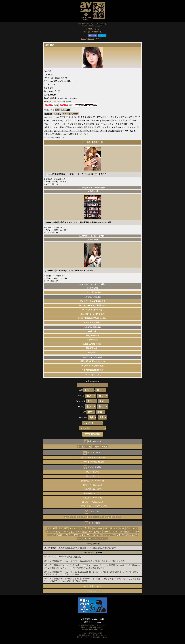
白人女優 (98, 535)
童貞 (90, 127)
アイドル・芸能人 (54, 532)
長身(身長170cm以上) (92, 493)
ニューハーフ (70, 131)
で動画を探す (92, 322)
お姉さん (67, 120)
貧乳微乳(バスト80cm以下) (92, 481)
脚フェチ (114, 528)
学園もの (78, 134)
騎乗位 (90, 117)
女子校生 (68, 127)
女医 (98, 127)
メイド (61, 131)
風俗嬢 (104, 447)
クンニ (118, 117)
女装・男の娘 (122, 535)
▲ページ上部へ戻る (92, 292)
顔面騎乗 (70, 134)
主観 (89, 447)
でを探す (92, 305)
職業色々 (48, 127)
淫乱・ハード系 (50, 124)
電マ (109, 127)
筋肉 (106, 528)
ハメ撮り (57, 114)
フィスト (104, 131)
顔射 (112, 120)
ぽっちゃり (98, 528)
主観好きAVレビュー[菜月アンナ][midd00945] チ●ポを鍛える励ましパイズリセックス (88, 561)
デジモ (63, 117)
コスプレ (129, 120)
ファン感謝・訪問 (80, 127)
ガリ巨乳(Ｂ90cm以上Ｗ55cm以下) (92, 506)
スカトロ (56, 127)
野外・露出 (129, 124)
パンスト (86, 134)
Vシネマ (103, 117)
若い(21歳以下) (93, 472)
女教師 (47, 134)
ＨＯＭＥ (92, 591)
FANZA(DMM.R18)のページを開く (92, 188)
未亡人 (129, 127)
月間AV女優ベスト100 (93, 457)
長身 (90, 528)
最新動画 (48, 114)
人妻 (93, 120)
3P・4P (96, 117)
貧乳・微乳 (52, 528)
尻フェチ (82, 124)
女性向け (104, 538)
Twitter (98, 622)
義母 (88, 124)
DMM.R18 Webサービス (96, 629)
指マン (75, 120)
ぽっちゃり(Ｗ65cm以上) (92, 502)
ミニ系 (79, 131)
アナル (84, 117)
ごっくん (110, 117)
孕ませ (82, 535)
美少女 (70, 124)
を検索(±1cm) (93, 361)
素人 (116, 127)
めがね (53, 134)
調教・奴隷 (95, 124)
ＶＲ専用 (82, 447)
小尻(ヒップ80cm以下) (92, 498)
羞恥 (118, 131)
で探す (92, 301)
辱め (108, 120)
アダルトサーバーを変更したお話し (67, 557)
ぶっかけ (59, 120)
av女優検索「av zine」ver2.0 (92, 619)
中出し (69, 117)
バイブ (103, 127)
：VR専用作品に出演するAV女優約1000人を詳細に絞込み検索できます (80, 548)
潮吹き (99, 120)
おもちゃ (122, 127)
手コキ (118, 120)
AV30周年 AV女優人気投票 (92, 462)
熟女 (135, 120)
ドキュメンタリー (108, 124)
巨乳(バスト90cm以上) (92, 485)
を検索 (92, 366)
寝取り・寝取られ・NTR (68, 535)
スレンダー (62, 124)
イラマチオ (87, 131)
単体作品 (133, 535)
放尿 (56, 131)
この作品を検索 (92, 191)
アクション (49, 131)
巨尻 (66, 528)
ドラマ (124, 117)
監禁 (122, 124)
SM (137, 532)
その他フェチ (50, 120)
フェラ (138, 117)
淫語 (127, 532)
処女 (128, 528)
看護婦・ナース (84, 120)
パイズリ (136, 127)
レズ (74, 117)
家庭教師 (112, 131)
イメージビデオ (92, 538)
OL (112, 127)
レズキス (131, 117)
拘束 (118, 124)
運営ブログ (89, 622)
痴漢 (94, 127)
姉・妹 (135, 528)
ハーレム (52, 535)
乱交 (123, 120)
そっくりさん (69, 532)
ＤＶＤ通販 (65, 110)
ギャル (63, 134)
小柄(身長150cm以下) (92, 489)
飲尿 (58, 134)
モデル (106, 532)
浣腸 (104, 120)
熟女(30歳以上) (93, 476)
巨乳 (78, 117)
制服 (62, 127)
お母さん (98, 532)
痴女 (76, 124)
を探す (93, 336)
